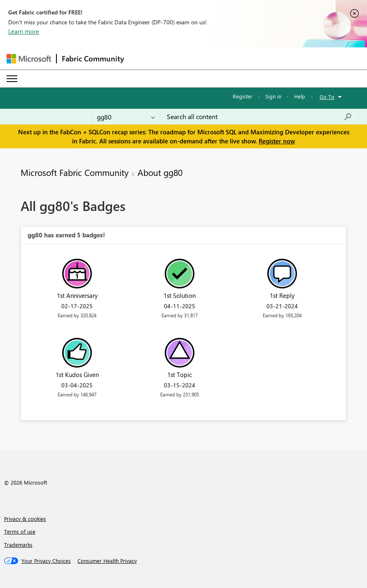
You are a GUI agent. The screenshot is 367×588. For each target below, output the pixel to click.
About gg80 (160, 172)
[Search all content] (259, 117)
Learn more (24, 31)
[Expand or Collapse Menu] (12, 79)
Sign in (273, 96)
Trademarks (18, 545)
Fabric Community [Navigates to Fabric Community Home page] (93, 59)
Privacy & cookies (25, 519)
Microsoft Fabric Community (75, 172)
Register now (277, 141)
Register (243, 96)
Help (300, 96)
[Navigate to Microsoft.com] (29, 59)
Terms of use (20, 531)
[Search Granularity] (126, 117)
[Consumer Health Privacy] (107, 561)
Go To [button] (327, 97)
